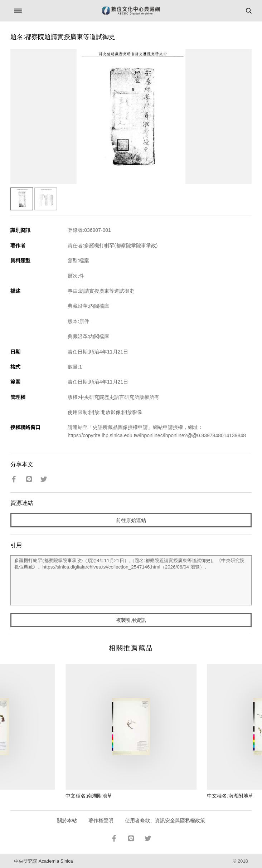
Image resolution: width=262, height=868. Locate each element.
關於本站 (67, 820)
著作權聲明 (101, 820)
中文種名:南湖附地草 (89, 796)
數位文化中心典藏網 (131, 11)
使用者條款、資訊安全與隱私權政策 (165, 820)
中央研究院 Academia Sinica (43, 861)
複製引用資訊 (131, 620)
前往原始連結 (131, 520)
